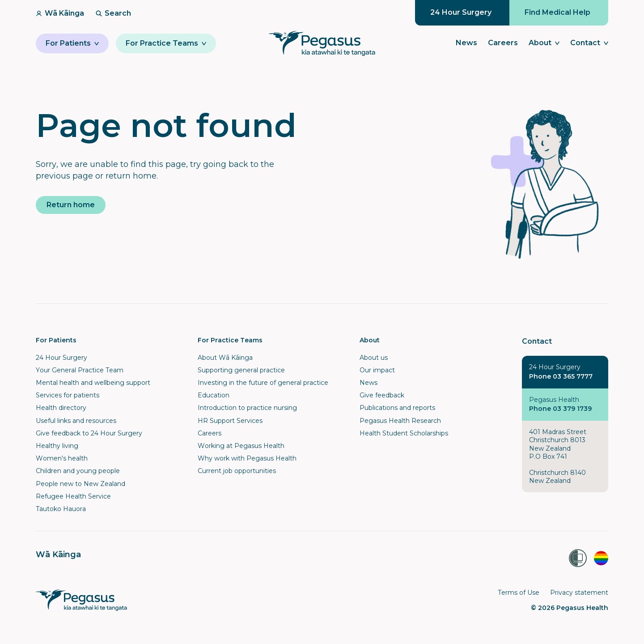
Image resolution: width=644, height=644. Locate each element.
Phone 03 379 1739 (560, 409)
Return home (71, 205)
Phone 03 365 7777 (561, 376)
